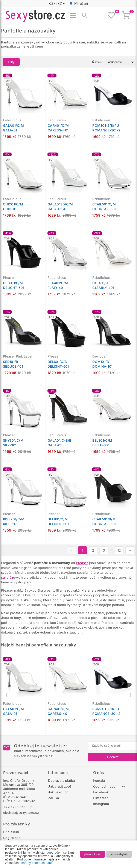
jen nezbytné (119, 854)
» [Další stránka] (130, 550)
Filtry (11, 62)
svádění (7, 573)
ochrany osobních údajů (36, 863)
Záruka (53, 798)
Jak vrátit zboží (60, 786)
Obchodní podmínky (109, 786)
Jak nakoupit (58, 792)
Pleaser (82, 563)
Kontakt (99, 781)
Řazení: (98, 62)
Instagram (101, 804)
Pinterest (101, 798)
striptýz (7, 577)
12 (119, 550)
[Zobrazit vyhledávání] (84, 16)
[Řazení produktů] (120, 62)
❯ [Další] (130, 695)
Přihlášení (81, 4)
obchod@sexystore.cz (21, 813)
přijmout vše (92, 854)
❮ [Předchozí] (7, 695)
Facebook (101, 792)
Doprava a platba (61, 781)
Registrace (12, 838)
